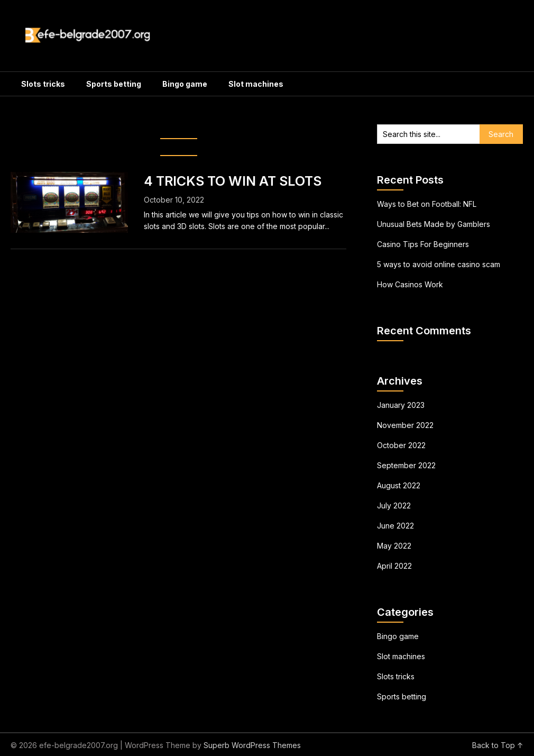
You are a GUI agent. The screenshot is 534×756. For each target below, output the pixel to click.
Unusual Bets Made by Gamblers (434, 224)
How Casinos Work (410, 284)
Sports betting (114, 84)
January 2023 (401, 405)
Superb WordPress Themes (252, 745)
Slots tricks (43, 84)
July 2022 (394, 505)
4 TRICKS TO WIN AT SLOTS (233, 181)
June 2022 (395, 526)
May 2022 (394, 546)
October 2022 (401, 445)
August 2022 (399, 485)
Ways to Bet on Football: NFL (427, 204)
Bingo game (185, 84)
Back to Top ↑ (498, 745)
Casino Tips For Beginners (423, 244)
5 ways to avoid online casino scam (439, 264)
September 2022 (406, 465)
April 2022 (394, 566)
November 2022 (405, 425)
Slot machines (256, 84)
